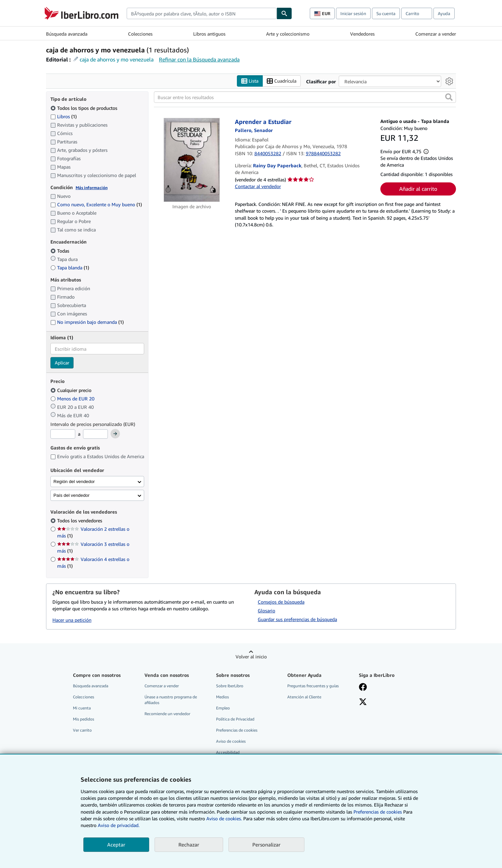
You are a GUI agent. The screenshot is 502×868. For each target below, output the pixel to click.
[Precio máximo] (95, 434)
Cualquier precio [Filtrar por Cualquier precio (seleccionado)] (72, 390)
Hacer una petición (72, 620)
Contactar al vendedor (258, 186)
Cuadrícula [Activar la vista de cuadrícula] (282, 81)
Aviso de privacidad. (119, 825)
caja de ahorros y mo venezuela (117, 59)
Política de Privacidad (235, 719)
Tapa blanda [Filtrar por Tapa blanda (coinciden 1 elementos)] (70, 268)
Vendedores (362, 34)
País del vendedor (71, 495)
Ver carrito (82, 730)
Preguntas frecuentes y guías (313, 686)
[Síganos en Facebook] (363, 688)
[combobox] (202, 13)
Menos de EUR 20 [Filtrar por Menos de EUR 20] (73, 399)
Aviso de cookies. (224, 818)
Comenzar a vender (436, 34)
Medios (222, 697)
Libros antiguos (209, 34)
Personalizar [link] (266, 844)
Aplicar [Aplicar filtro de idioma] (62, 363)
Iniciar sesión (353, 13)
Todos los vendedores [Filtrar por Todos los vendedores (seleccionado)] (80, 521)
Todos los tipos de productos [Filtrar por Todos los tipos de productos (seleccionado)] (85, 108)
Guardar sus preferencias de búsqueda (297, 619)
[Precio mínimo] (63, 434)
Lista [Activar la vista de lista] (250, 81)
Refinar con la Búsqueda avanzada (199, 59)
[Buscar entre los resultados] (305, 97)
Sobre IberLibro (230, 686)
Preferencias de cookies (378, 812)
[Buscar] (284, 13)
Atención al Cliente (304, 697)
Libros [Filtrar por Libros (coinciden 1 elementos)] (64, 116)
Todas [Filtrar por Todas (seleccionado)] (60, 251)
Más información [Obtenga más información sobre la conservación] (92, 188)
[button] (449, 97)
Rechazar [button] (189, 844)
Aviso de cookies (231, 742)
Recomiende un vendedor (167, 714)
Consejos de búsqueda (281, 602)
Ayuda (444, 13)
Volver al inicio (251, 657)
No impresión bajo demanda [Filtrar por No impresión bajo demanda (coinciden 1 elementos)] (87, 322)
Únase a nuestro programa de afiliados (171, 700)
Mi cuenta (82, 708)
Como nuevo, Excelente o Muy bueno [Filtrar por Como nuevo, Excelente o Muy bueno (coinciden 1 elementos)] (96, 205)
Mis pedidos (83, 719)
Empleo (223, 708)
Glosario (266, 611)
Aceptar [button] (116, 844)
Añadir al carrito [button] (418, 189)
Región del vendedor (74, 482)
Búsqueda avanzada (67, 34)
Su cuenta (386, 13)
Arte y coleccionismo (288, 34)
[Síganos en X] (363, 702)
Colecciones (140, 34)
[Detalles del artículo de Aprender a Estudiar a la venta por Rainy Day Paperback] (192, 160)
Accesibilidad (228, 753)
